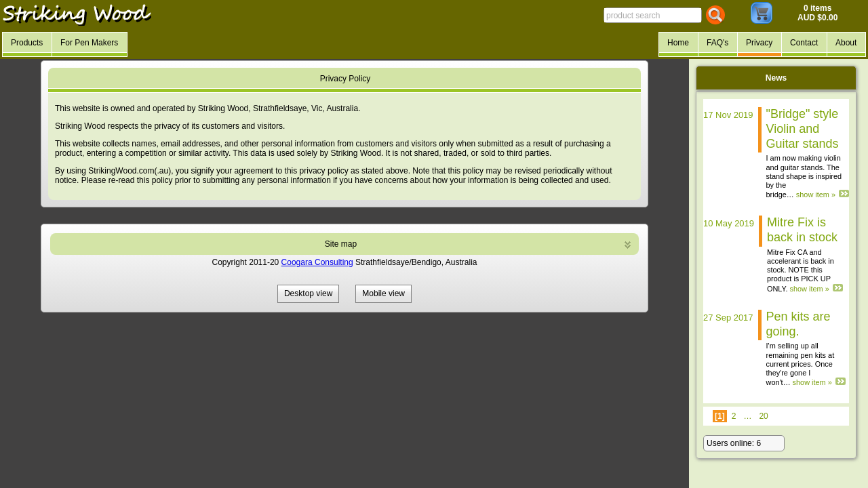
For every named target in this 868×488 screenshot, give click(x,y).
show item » (816, 195)
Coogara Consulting (317, 262)
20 (763, 416)
